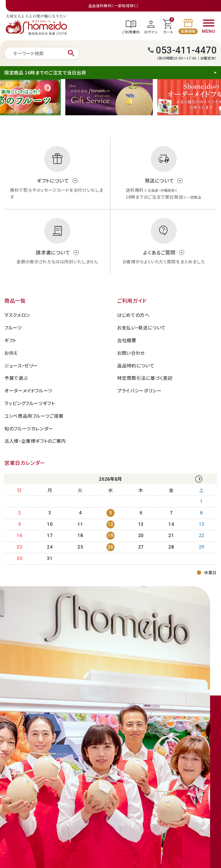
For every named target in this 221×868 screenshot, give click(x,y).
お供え (11, 353)
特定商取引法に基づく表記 (145, 378)
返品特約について (136, 365)
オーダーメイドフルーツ (28, 390)
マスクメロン (17, 315)
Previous (6, 97)
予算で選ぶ (16, 378)
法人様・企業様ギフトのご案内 (35, 441)
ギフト (10, 340)
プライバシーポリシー (139, 390)
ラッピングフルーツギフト (30, 403)
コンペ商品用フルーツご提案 (34, 416)
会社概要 (127, 340)
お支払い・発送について (141, 327)
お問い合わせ (131, 353)
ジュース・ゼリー (21, 365)
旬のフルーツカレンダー (29, 428)
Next (215, 97)
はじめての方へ (133, 315)
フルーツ (13, 327)
